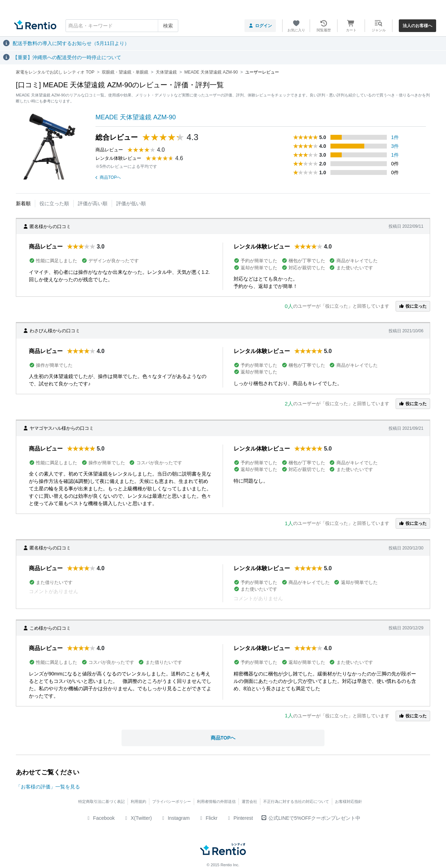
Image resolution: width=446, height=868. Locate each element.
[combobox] (122, 26)
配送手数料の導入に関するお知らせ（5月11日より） (71, 43)
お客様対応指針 (349, 801)
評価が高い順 (93, 203)
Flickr (208, 818)
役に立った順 (54, 203)
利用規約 (138, 801)
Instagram (175, 818)
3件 (395, 146)
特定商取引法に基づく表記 (101, 801)
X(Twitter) (138, 818)
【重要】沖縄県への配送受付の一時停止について (67, 57)
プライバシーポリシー (172, 801)
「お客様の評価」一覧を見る (48, 787)
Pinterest (239, 818)
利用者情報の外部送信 (216, 801)
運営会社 (249, 801)
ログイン (260, 26)
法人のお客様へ (417, 26)
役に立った (413, 306)
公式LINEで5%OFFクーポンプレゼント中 (311, 818)
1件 (395, 137)
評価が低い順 (131, 203)
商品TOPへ (108, 177)
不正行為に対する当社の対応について (296, 801)
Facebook (100, 818)
